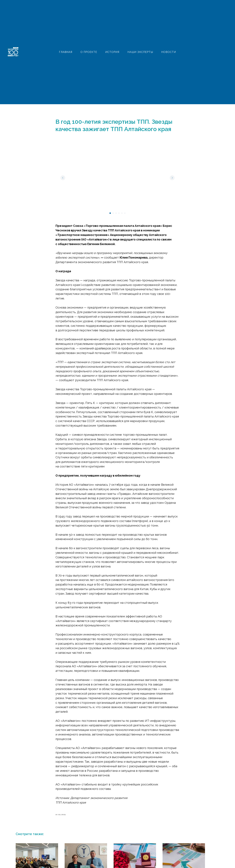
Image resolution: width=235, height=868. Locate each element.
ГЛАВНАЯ (66, 52)
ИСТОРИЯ (112, 52)
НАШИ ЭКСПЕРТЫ (140, 52)
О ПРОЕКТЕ (89, 52)
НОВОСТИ (169, 52)
